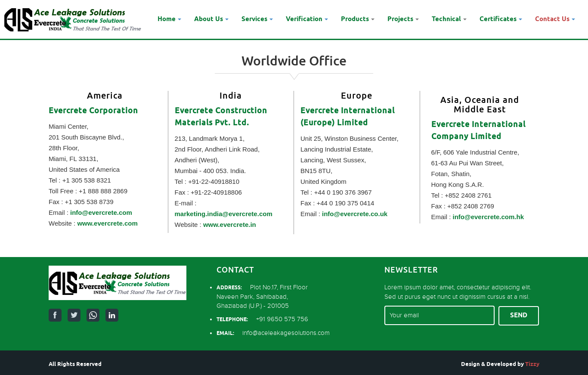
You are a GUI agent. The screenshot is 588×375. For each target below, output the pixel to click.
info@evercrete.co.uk (355, 214)
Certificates (501, 19)
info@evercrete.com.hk (489, 217)
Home (169, 19)
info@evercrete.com (101, 212)
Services (257, 19)
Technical (449, 19)
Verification (307, 19)
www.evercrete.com (107, 223)
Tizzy (532, 364)
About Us (211, 19)
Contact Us (555, 19)
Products (358, 19)
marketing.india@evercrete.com (224, 214)
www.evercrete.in (230, 225)
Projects (403, 19)
